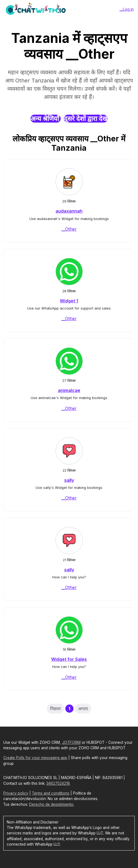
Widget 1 (69, 301)
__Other (69, 229)
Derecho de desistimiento (51, 804)
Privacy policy (16, 793)
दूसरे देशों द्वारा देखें (86, 119)
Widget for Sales (69, 659)
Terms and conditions (51, 793)
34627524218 (58, 783)
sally (69, 480)
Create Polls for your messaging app (35, 758)
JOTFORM (71, 742)
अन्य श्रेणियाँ (46, 119)
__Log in (127, 9)
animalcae (69, 390)
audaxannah (69, 211)
